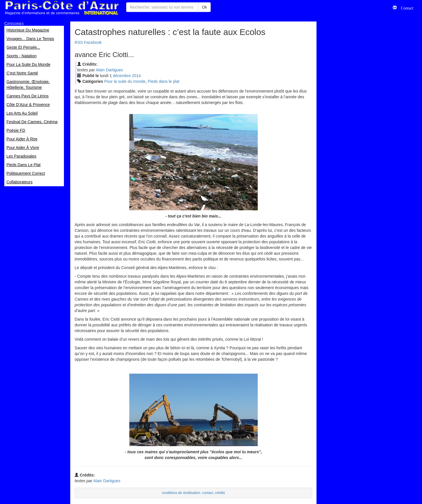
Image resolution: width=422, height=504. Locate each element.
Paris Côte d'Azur (62, 8)
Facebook (93, 42)
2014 (136, 76)
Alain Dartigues (109, 70)
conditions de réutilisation (181, 493)
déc (122, 76)
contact (208, 493)
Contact (405, 7)
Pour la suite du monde (125, 81)
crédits (220, 493)
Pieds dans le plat (164, 81)
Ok (204, 7)
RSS (79, 42)
